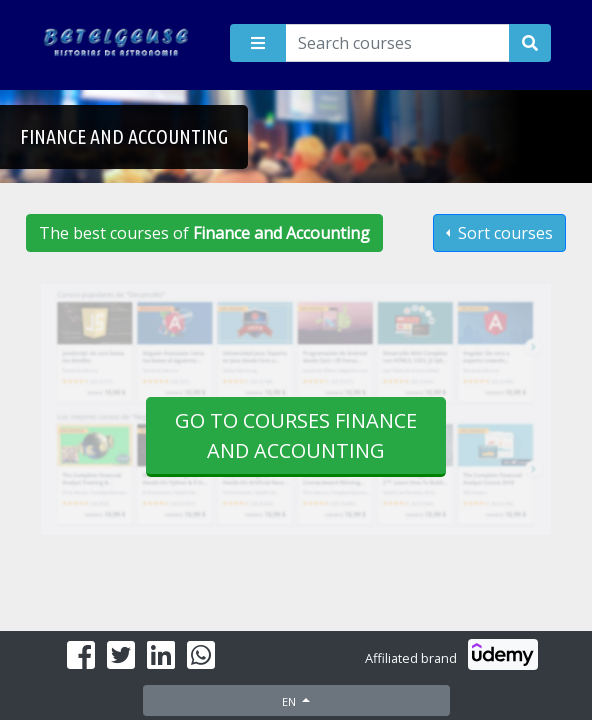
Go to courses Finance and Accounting (296, 435)
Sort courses (503, 233)
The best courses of (204, 233)
